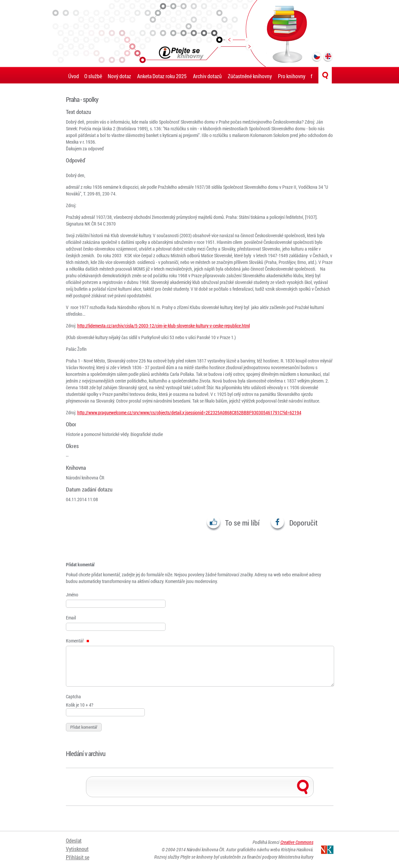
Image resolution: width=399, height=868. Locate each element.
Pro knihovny (292, 76)
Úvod (74, 76)
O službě (93, 76)
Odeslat (74, 840)
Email (71, 618)
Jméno (72, 595)
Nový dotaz (119, 76)
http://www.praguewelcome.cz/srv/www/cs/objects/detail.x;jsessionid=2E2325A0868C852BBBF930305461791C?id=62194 (189, 412)
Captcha (73, 696)
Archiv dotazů (207, 76)
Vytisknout (77, 849)
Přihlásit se (78, 857)
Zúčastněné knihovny (250, 76)
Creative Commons (297, 842)
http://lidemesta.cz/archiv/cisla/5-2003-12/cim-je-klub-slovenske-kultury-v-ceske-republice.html (164, 326)
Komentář (78, 641)
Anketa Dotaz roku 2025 (162, 76)
